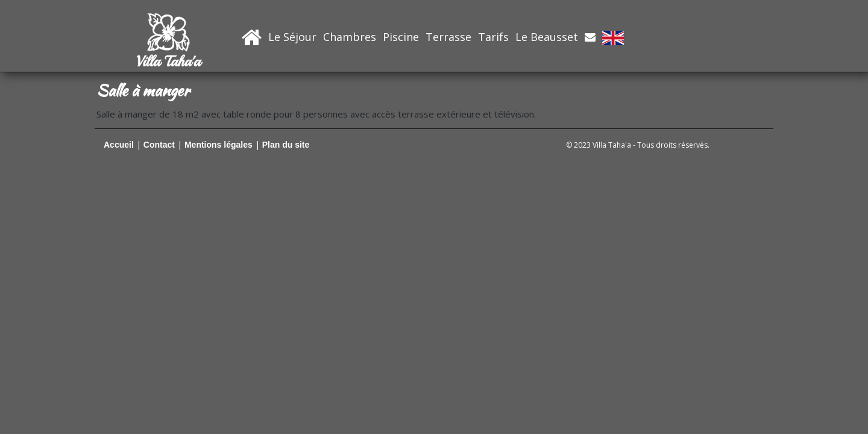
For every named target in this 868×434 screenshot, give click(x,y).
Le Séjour (292, 37)
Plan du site (286, 145)
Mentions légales (219, 145)
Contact (159, 145)
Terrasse (448, 37)
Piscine (401, 37)
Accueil (119, 145)
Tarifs (493, 37)
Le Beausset (547, 37)
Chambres (350, 37)
